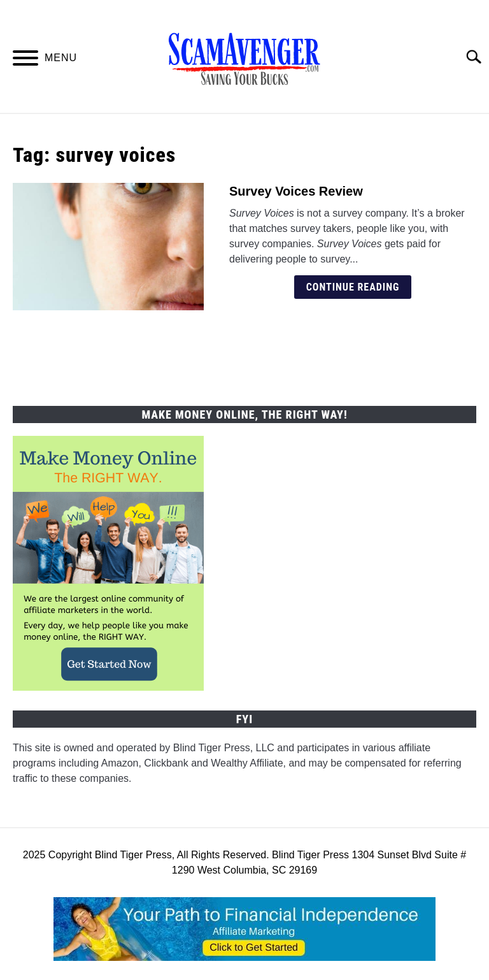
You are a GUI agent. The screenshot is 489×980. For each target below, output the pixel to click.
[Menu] (25, 60)
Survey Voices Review (296, 191)
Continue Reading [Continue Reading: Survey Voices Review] (353, 287)
